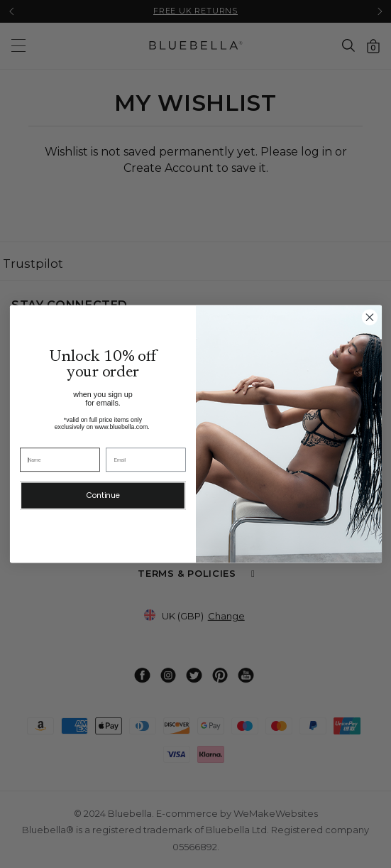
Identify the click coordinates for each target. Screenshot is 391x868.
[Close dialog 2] (370, 318)
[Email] (146, 460)
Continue (103, 495)
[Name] (60, 460)
